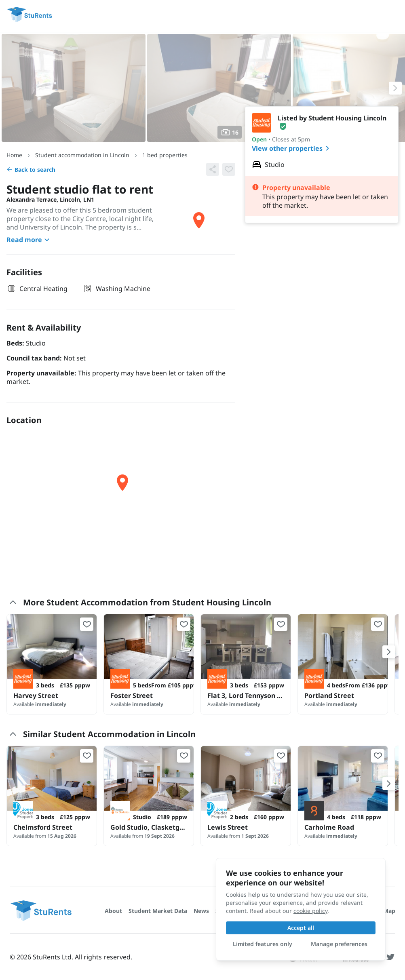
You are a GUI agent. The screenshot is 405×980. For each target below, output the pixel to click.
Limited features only (263, 944)
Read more (29, 240)
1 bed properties (165, 155)
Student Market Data (158, 911)
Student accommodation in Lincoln (82, 155)
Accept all (301, 928)
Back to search (31, 170)
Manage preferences (339, 944)
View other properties (292, 148)
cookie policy (310, 911)
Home (14, 155)
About (113, 911)
